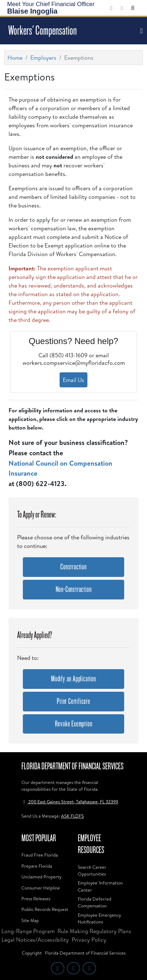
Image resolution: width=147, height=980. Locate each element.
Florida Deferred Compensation (95, 902)
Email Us (73, 380)
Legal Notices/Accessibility (35, 940)
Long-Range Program (28, 931)
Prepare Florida (37, 866)
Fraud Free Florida (40, 855)
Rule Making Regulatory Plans (94, 931)
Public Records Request (45, 909)
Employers (43, 58)
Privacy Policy (89, 940)
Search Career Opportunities (92, 870)
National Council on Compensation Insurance (60, 468)
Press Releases (36, 898)
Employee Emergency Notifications (99, 918)
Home (15, 58)
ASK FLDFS (72, 816)
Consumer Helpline (41, 888)
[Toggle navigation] (141, 31)
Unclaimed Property (41, 877)
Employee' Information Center (100, 886)
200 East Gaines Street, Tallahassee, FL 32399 (70, 802)
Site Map (30, 920)
